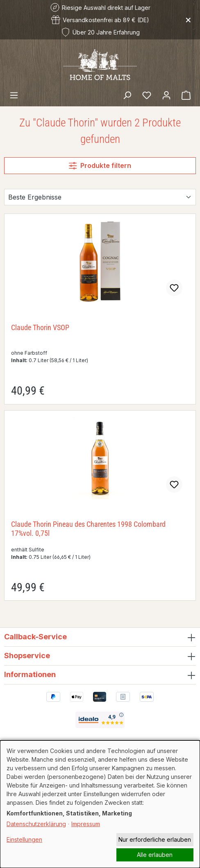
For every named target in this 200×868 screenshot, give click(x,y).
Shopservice (27, 656)
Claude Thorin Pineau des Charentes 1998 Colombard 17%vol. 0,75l (88, 529)
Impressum (86, 824)
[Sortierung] (100, 197)
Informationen (30, 674)
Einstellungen (24, 839)
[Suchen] (127, 95)
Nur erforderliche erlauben (155, 839)
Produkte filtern (100, 165)
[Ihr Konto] (166, 95)
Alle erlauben (155, 855)
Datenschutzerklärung (36, 824)
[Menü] (14, 95)
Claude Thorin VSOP (40, 327)
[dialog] (100, 804)
